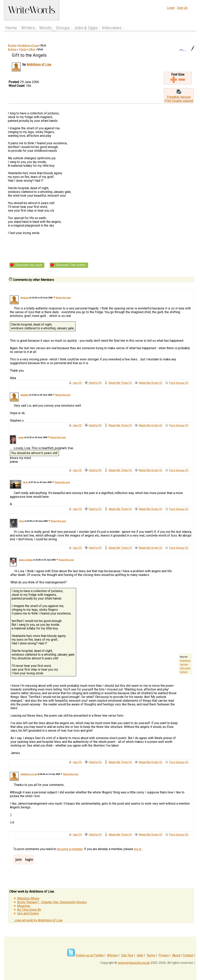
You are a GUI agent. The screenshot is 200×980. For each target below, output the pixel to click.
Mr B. (26, 482)
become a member (70, 849)
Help (140, 955)
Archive (12, 45)
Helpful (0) (95, 383)
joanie (21, 437)
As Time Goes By (29, 910)
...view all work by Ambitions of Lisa (38, 920)
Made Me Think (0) (120, 383)
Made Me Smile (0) (151, 383)
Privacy (164, 955)
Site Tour (127, 955)
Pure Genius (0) (179, 383)
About (176, 955)
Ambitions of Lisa (28, 45)
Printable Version (179, 97)
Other (32, 49)
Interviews (112, 28)
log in (138, 849)
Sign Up (182, 8)
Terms (151, 955)
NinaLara (25, 298)
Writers (28, 28)
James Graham (26, 560)
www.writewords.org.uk (134, 963)
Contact (188, 955)
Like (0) (77, 383)
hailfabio (25, 395)
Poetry (23, 49)
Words (45, 28)
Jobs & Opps (86, 28)
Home (11, 28)
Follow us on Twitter (90, 955)
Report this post (63, 298)
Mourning (24, 906)
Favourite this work (29, 265)
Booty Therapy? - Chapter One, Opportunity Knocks (52, 902)
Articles (112, 955)
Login (171, 8)
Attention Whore (28, 898)
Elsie (22, 521)
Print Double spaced (179, 101)
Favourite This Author (71, 265)
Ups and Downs (28, 913)
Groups (63, 28)
